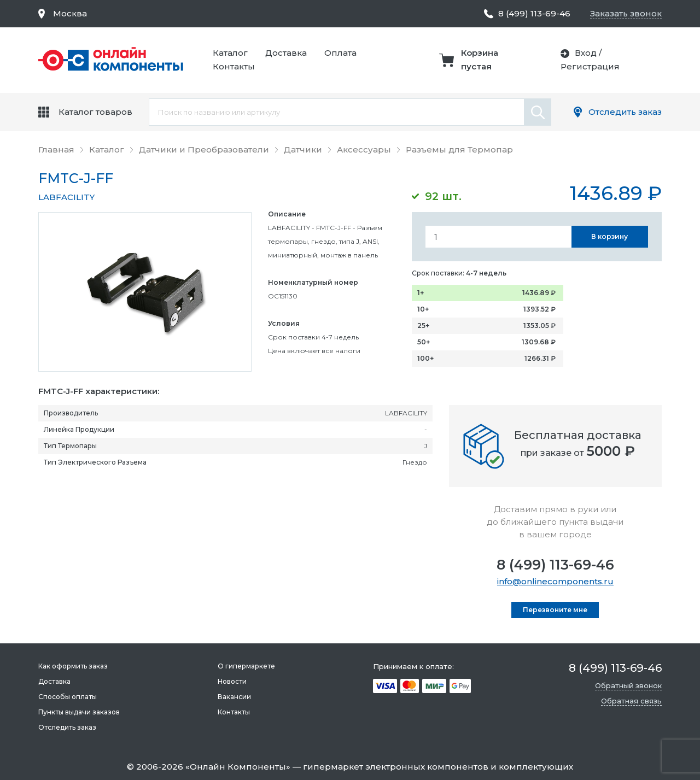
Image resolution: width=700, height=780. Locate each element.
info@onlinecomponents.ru (555, 581)
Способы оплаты (68, 697)
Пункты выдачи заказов (79, 712)
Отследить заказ (625, 112)
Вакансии (234, 697)
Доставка (286, 53)
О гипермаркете (246, 666)
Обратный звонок (628, 685)
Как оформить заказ (73, 666)
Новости (232, 681)
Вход (586, 53)
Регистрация (590, 66)
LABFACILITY (66, 197)
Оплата (340, 53)
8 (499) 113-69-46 (555, 565)
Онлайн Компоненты (238, 767)
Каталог (230, 53)
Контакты (234, 66)
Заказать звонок (626, 13)
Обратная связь (631, 701)
